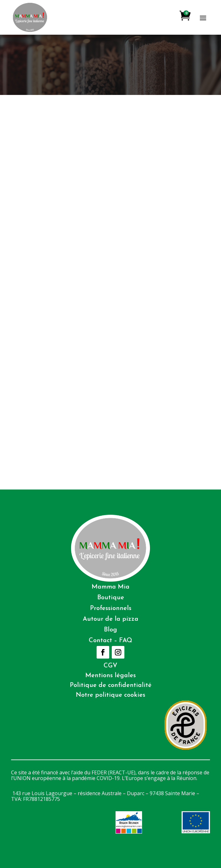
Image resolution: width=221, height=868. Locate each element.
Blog (110, 630)
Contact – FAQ (110, 641)
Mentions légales (110, 676)
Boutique (111, 598)
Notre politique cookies (110, 695)
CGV (110, 666)
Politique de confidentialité (111, 685)
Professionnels (111, 608)
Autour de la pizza (110, 619)
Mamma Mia (110, 587)
